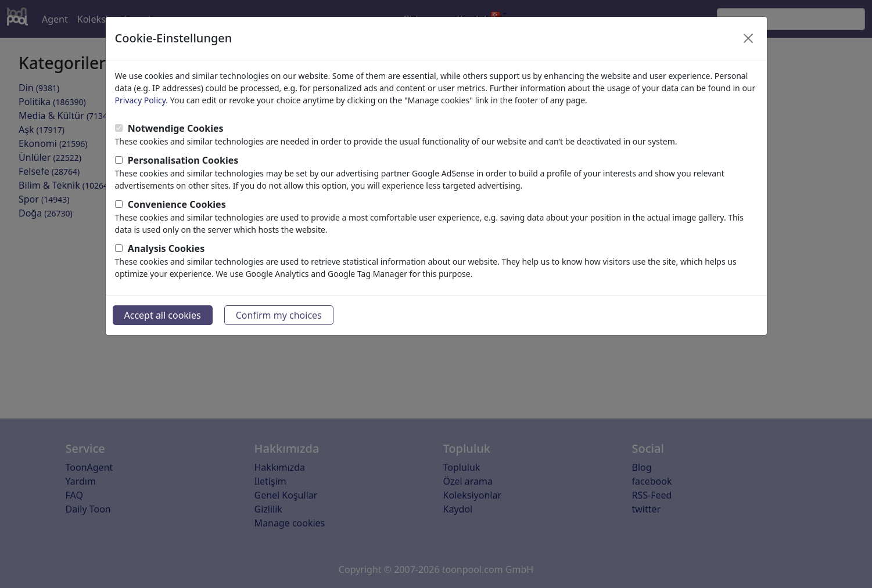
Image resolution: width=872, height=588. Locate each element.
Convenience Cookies (177, 204)
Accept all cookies (163, 315)
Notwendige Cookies (176, 128)
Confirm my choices (279, 315)
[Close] (748, 38)
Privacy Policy (141, 100)
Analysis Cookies (166, 248)
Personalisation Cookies (183, 160)
